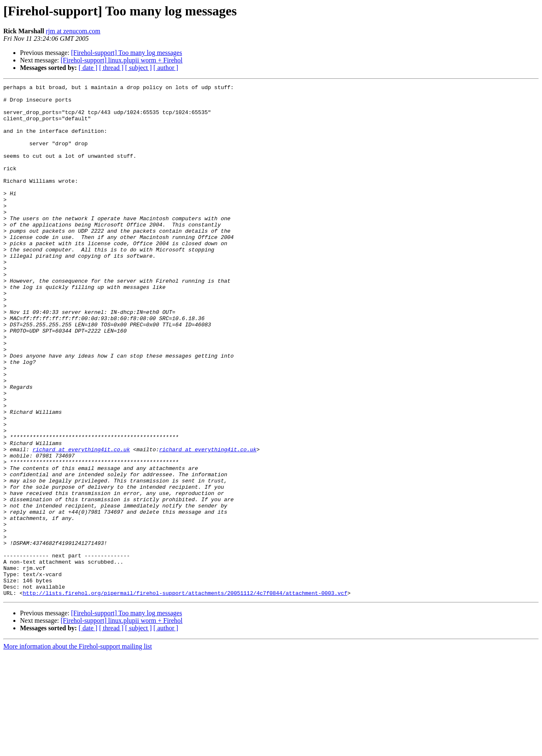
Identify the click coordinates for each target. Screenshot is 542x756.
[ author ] (166, 68)
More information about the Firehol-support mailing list (78, 749)
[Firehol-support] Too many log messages (127, 53)
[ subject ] (139, 68)
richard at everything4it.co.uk (81, 523)
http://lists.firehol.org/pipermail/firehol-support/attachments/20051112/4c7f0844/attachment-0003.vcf (185, 695)
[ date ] (88, 68)
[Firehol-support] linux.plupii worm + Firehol (122, 60)
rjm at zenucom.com (73, 31)
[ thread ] (111, 68)
